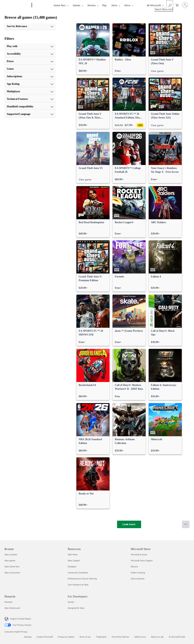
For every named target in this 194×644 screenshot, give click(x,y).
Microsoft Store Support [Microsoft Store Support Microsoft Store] (142, 560)
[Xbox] (42, 5)
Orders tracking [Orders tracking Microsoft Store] (138, 573)
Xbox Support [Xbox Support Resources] (74, 560)
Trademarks (101, 637)
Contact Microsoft (45, 637)
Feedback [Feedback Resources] (72, 566)
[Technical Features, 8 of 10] (30, 99)
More (127, 5)
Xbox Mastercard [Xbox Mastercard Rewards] (12, 608)
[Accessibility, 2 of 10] (30, 54)
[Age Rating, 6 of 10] (30, 84)
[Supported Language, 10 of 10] (30, 114)
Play (104, 5)
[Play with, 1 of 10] (30, 46)
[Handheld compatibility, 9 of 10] (30, 107)
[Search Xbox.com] (170, 5)
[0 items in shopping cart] (177, 5)
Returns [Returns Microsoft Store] (134, 566)
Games (77, 5)
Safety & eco (140, 637)
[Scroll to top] (186, 524)
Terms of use (85, 637)
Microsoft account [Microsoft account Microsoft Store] (139, 554)
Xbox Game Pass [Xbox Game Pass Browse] (12, 566)
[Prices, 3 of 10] (30, 61)
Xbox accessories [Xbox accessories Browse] (12, 573)
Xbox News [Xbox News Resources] (73, 554)
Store (114, 5)
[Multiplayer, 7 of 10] (30, 92)
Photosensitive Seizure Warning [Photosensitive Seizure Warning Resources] (82, 579)
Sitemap (28, 637)
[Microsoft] (17, 5)
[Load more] (129, 524)
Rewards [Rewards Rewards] (8, 602)
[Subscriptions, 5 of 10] (30, 76)
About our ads (157, 637)
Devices (92, 5)
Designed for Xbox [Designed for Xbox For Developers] (76, 608)
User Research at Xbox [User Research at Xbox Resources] (78, 585)
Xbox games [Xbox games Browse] (10, 560)
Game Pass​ (60, 5)
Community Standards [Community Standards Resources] (78, 573)
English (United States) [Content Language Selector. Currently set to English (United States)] (21, 619)
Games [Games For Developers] (71, 602)
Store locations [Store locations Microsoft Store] (138, 579)
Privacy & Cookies (66, 637)
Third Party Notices (120, 637)
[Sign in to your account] (185, 5)
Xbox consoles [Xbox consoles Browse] (11, 554)
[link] (93, 49)
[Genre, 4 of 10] (30, 69)
